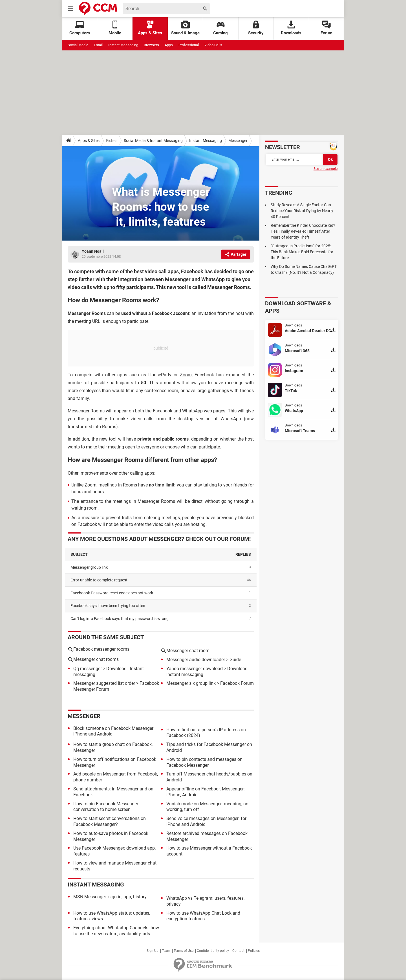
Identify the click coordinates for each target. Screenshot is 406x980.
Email (98, 45)
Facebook (163, 411)
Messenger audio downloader (196, 660)
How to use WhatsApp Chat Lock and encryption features (203, 916)
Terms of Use (184, 951)
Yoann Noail (93, 251)
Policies (254, 951)
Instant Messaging (123, 45)
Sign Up (153, 951)
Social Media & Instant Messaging (153, 141)
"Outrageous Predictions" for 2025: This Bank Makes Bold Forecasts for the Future (302, 252)
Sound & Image (185, 28)
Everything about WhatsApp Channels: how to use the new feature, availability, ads (116, 931)
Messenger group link (89, 567)
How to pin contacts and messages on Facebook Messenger (204, 762)
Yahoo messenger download (195, 669)
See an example (326, 169)
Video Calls (213, 45)
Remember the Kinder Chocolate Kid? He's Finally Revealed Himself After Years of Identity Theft (303, 231)
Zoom (186, 375)
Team (166, 951)
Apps (169, 45)
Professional (189, 45)
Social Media (78, 45)
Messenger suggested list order (104, 683)
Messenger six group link (191, 683)
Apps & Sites (150, 28)
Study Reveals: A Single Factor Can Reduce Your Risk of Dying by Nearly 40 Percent (302, 211)
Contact (238, 951)
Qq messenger (88, 669)
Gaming (220, 28)
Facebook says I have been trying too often (108, 606)
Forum (326, 28)
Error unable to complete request (99, 580)
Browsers (151, 45)
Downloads (291, 28)
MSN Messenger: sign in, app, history (110, 897)
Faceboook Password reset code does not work (112, 593)
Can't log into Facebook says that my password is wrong (120, 619)
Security (256, 28)
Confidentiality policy (213, 951)
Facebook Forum (237, 683)
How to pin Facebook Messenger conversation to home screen (106, 807)
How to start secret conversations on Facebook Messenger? (110, 821)
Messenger (238, 141)
